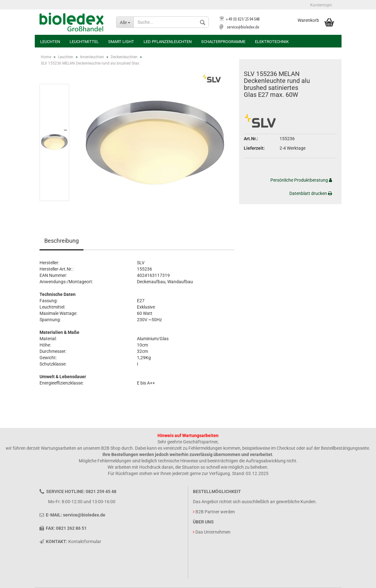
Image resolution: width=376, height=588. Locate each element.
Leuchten (50, 42)
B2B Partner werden (215, 512)
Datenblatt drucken (311, 193)
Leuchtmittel (84, 42)
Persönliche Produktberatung (301, 180)
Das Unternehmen (213, 532)
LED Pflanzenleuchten (168, 42)
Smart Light (121, 42)
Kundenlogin (321, 5)
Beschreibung (62, 241)
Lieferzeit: (254, 148)
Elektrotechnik (272, 42)
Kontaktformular (85, 541)
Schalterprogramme (223, 42)
